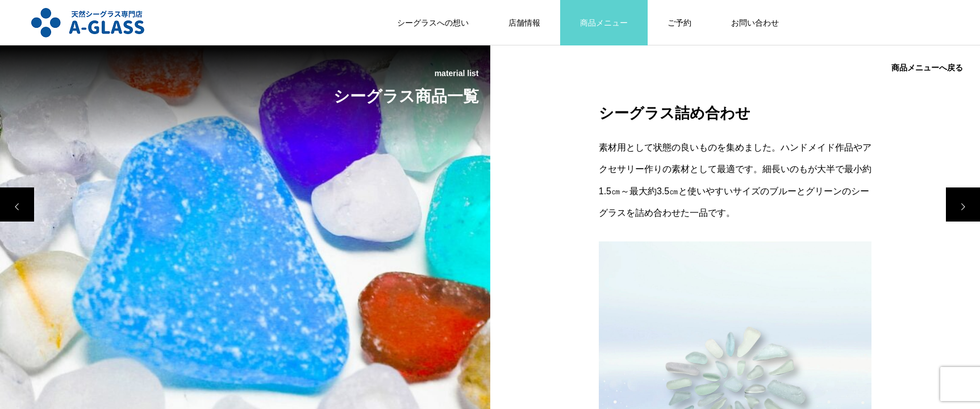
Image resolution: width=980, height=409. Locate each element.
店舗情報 (524, 23)
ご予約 (679, 23)
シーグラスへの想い (433, 23)
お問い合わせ (755, 23)
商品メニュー (604, 23)
